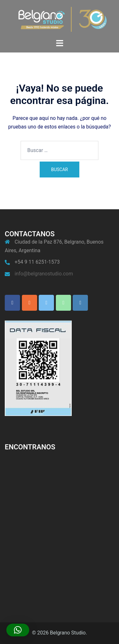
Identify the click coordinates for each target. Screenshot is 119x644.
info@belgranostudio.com (44, 274)
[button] (18, 630)
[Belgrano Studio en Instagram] (30, 303)
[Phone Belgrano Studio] (63, 303)
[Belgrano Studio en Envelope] (80, 303)
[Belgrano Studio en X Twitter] (46, 303)
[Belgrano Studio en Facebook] (12, 303)
